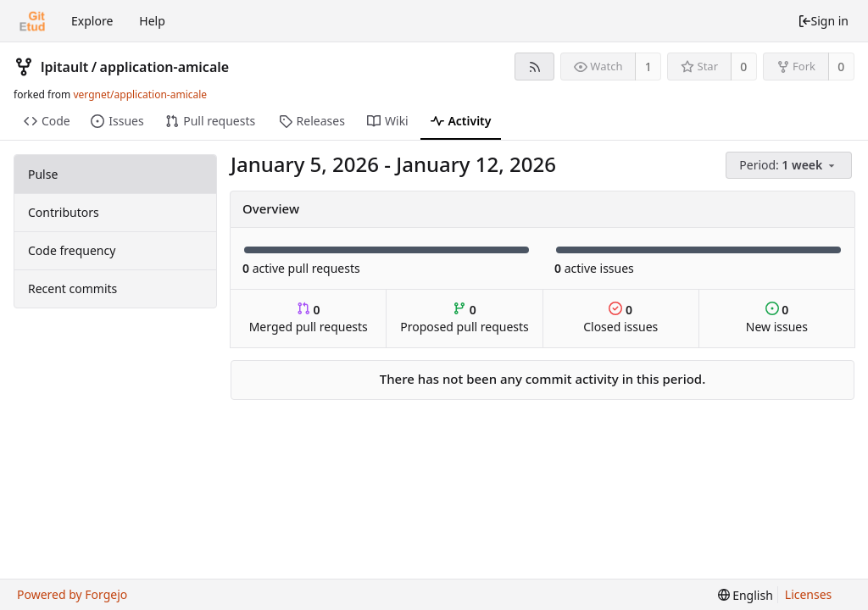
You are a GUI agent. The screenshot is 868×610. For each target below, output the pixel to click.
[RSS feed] (534, 67)
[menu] (790, 166)
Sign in (823, 21)
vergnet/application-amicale (140, 94)
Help (152, 21)
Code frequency (72, 250)
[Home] (32, 21)
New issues (777, 318)
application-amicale (165, 67)
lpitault (64, 67)
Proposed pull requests (465, 318)
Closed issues (620, 318)
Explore (92, 21)
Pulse (43, 174)
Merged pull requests (309, 318)
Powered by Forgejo (72, 594)
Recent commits (72, 288)
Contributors (64, 212)
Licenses (809, 594)
